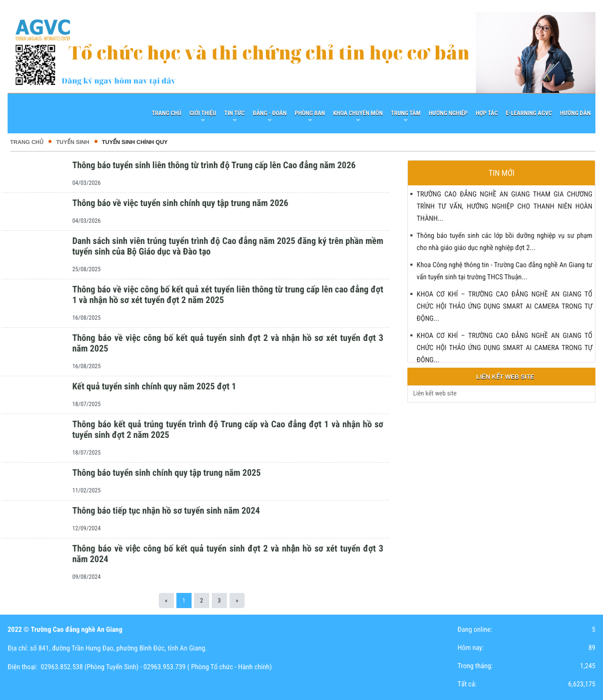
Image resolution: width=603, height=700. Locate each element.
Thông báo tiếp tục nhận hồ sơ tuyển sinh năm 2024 (166, 511)
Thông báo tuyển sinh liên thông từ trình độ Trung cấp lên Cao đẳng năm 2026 (214, 165)
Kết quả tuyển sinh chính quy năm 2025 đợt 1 (154, 387)
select (585, 394)
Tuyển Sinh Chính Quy (135, 142)
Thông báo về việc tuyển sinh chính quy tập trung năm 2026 (180, 203)
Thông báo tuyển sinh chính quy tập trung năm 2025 (167, 473)
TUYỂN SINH (73, 142)
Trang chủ (27, 142)
